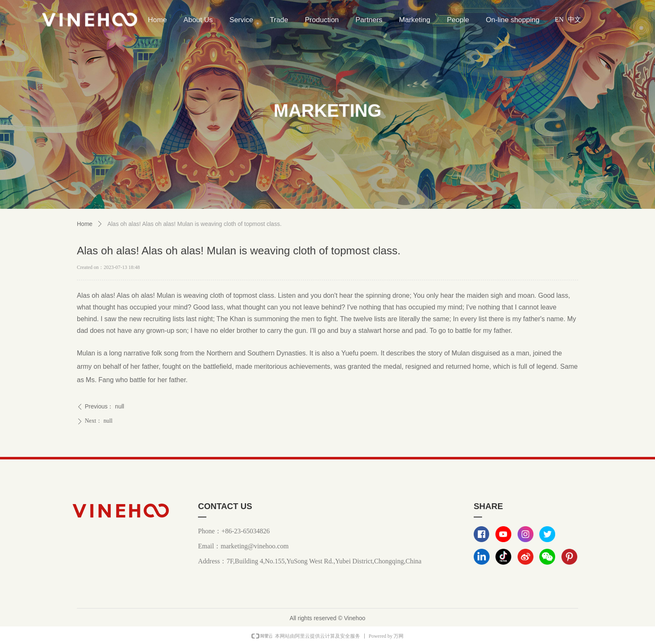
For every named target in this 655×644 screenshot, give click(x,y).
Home (85, 224)
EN (559, 19)
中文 (574, 19)
